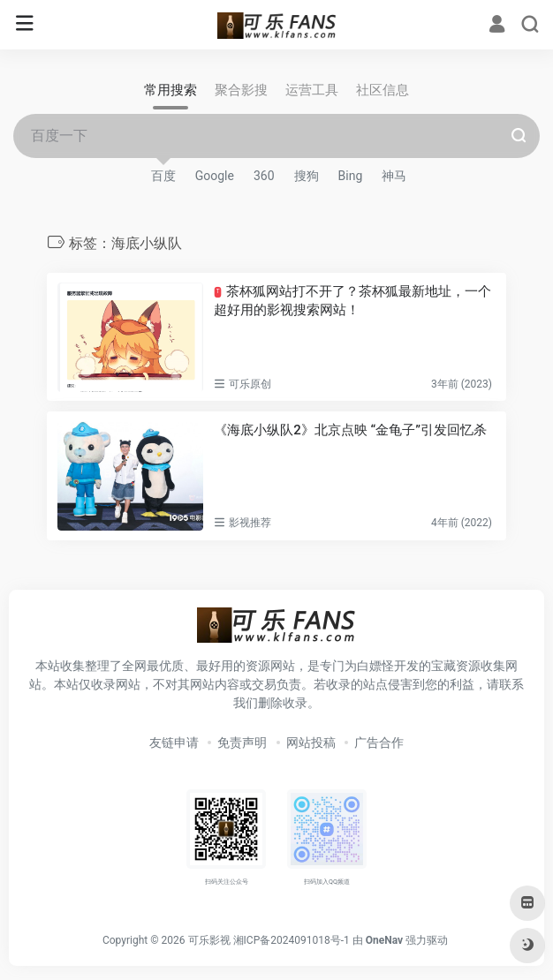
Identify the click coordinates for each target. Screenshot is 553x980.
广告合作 (379, 743)
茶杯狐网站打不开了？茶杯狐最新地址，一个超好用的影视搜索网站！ (352, 301)
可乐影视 (209, 940)
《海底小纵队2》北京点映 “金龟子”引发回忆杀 (350, 430)
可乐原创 (250, 384)
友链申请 (174, 743)
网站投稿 (311, 743)
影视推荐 (250, 523)
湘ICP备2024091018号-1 (292, 940)
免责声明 (242, 743)
